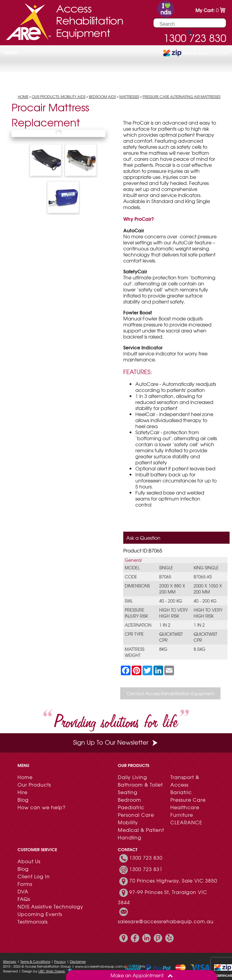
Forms (25, 884)
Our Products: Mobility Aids (59, 97)
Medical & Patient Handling (141, 834)
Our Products (34, 784)
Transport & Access (185, 781)
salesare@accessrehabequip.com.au (166, 921)
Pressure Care (188, 800)
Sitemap (10, 961)
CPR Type (134, 634)
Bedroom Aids (102, 97)
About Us (29, 861)
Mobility (128, 822)
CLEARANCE (186, 822)
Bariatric (181, 792)
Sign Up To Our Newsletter (116, 742)
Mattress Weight (135, 652)
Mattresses (129, 97)
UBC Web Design (52, 971)
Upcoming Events (40, 914)
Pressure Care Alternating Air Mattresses (182, 97)
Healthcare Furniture (185, 811)
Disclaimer (78, 961)
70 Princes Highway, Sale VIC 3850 (173, 880)
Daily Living (132, 777)
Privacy (60, 961)
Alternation (138, 625)
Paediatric (131, 807)
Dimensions (137, 586)
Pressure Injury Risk (136, 613)
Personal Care (136, 815)
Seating (128, 792)
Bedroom (129, 800)
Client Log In (34, 876)
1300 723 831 (146, 869)
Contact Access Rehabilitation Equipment (170, 693)
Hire (23, 792)
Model (132, 568)
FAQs (24, 899)
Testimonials (33, 921)
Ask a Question (143, 538)
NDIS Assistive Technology (50, 906)
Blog (23, 800)
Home (23, 97)
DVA (23, 891)
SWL (129, 601)
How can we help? (42, 807)
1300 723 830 (146, 857)
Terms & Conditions (35, 961)
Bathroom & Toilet (140, 784)
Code (131, 577)
